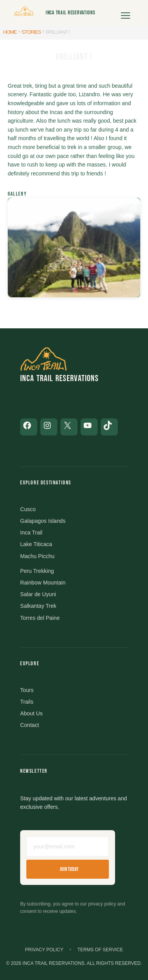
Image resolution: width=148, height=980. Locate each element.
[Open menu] (126, 13)
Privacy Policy (44, 950)
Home (10, 32)
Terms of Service (100, 950)
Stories (31, 32)
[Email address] (68, 846)
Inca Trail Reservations (71, 13)
